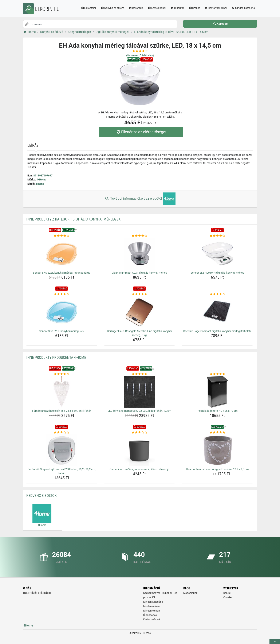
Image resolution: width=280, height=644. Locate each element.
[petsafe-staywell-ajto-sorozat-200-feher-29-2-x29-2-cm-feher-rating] (62, 433)
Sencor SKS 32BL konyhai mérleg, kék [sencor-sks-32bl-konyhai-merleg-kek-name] (62, 331)
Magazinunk (190, 593)
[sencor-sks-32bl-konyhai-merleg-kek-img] (62, 312)
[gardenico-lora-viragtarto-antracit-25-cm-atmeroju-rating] (140, 433)
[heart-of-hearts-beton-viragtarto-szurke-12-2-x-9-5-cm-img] (217, 450)
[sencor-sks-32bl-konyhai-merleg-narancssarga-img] (62, 254)
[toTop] (275, 642)
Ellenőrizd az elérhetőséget (141, 132)
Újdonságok (150, 615)
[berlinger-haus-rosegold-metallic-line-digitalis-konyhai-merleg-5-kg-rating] (140, 294)
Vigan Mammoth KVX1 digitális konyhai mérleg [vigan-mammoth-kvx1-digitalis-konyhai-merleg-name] (139, 273)
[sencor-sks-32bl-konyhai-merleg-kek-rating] (62, 294)
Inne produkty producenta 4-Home (56, 357)
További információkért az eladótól (140, 199)
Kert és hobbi (157, 8)
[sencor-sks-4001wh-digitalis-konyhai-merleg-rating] (217, 236)
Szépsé (194, 8)
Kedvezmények (152, 620)
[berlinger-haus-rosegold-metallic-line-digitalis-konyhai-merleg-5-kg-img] (140, 312)
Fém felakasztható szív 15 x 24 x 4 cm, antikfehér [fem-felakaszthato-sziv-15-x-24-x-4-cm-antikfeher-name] (62, 411)
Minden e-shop (152, 611)
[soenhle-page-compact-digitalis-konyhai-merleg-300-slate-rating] (217, 294)
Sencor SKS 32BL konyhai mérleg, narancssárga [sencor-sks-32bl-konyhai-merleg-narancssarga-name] (62, 273)
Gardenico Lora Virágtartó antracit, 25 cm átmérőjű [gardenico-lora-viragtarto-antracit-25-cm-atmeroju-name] (139, 469)
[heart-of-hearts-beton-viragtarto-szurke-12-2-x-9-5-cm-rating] (217, 433)
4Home (40, 184)
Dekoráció (136, 8)
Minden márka (151, 606)
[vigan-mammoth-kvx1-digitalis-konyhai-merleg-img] (140, 254)
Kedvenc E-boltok (42, 495)
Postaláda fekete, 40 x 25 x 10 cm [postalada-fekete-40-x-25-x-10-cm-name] (217, 411)
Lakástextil (89, 8)
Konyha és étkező (113, 8)
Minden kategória (243, 8)
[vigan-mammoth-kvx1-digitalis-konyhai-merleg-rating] (140, 236)
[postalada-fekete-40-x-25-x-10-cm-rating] (217, 374)
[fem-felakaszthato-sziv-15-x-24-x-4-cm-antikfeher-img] (62, 392)
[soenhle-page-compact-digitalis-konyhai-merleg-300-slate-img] (217, 312)
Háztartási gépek (216, 8)
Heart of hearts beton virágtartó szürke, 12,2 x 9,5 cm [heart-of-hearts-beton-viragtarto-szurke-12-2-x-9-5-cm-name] (217, 469)
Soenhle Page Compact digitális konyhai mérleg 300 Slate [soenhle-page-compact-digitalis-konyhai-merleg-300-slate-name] (217, 331)
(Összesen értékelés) (140, 55)
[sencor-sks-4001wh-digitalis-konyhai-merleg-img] (217, 254)
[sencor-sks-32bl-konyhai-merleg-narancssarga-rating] (62, 236)
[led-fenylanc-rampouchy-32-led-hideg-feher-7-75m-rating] (140, 374)
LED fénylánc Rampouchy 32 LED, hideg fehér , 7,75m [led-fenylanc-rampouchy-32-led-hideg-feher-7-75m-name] (139, 411)
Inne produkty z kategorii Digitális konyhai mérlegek (73, 219)
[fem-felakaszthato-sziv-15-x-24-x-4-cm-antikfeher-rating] (62, 374)
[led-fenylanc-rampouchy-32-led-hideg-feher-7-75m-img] (140, 392)
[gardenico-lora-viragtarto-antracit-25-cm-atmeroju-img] (140, 450)
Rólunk (227, 593)
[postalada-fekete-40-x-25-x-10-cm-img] (217, 392)
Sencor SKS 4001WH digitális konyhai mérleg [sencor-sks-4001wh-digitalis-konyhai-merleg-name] (217, 273)
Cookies (228, 597)
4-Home (42, 179)
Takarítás (177, 8)
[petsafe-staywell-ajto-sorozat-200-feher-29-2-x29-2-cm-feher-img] (62, 450)
